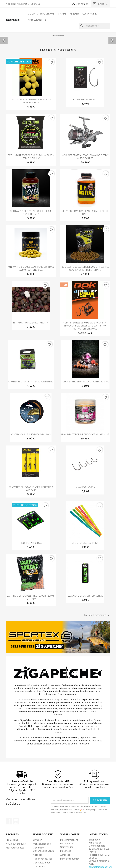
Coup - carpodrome (41, 14)
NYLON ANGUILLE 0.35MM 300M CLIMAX (31, 434)
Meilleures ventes (15, 848)
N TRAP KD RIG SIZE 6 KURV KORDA (31, 323)
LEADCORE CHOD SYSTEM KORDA (85, 596)
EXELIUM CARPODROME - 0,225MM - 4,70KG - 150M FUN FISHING (31, 157)
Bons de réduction (70, 859)
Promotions (12, 840)
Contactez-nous (42, 863)
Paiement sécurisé (43, 859)
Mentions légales (42, 844)
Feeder (74, 14)
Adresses (65, 855)
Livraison (38, 840)
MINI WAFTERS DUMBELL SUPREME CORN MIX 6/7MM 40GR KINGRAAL (31, 268)
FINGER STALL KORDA (31, 543)
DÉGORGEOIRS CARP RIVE (85, 543)
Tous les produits (97, 615)
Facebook (9, 821)
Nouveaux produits (16, 844)
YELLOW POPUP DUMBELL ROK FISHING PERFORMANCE (31, 101)
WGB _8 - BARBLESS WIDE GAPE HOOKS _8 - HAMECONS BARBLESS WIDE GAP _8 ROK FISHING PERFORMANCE (85, 326)
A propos (38, 855)
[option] (58, 37)
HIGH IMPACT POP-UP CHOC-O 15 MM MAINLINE (85, 434)
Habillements (37, 20)
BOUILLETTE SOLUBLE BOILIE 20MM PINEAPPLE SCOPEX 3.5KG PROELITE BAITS (85, 268)
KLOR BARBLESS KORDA (85, 99)
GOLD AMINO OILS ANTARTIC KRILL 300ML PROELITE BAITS (31, 213)
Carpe (62, 14)
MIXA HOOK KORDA (85, 487)
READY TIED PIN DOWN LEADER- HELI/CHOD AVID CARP (31, 489)
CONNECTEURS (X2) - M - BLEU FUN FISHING (31, 382)
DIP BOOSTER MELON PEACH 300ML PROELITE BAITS (85, 213)
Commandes (67, 847)
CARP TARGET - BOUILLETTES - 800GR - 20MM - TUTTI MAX (31, 597)
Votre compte (70, 834)
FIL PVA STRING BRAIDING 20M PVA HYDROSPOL (85, 382)
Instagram (16, 821)
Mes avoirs (66, 851)
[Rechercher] (94, 26)
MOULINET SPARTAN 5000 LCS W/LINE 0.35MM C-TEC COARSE (85, 157)
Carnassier (90, 14)
